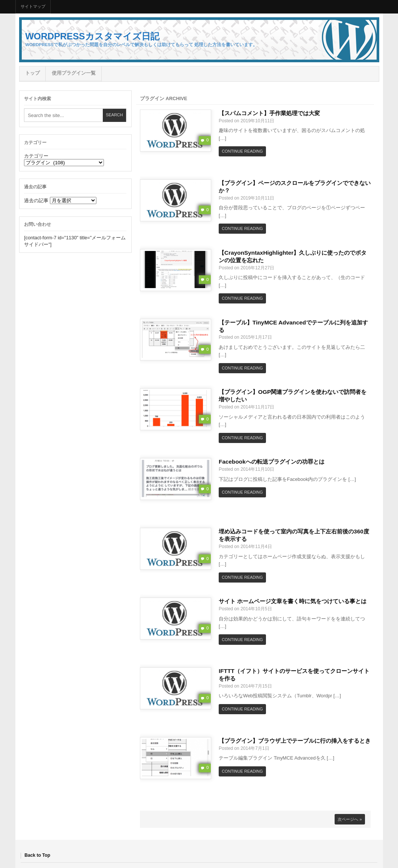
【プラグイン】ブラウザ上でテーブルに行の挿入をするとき (295, 741)
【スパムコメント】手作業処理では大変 (269, 113)
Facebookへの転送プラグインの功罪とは (272, 462)
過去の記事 (36, 200)
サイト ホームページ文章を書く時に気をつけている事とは (293, 601)
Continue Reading (242, 151)
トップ (32, 73)
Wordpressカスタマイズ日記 (92, 36)
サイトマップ (33, 6)
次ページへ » (350, 819)
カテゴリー (36, 156)
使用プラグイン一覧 (74, 73)
